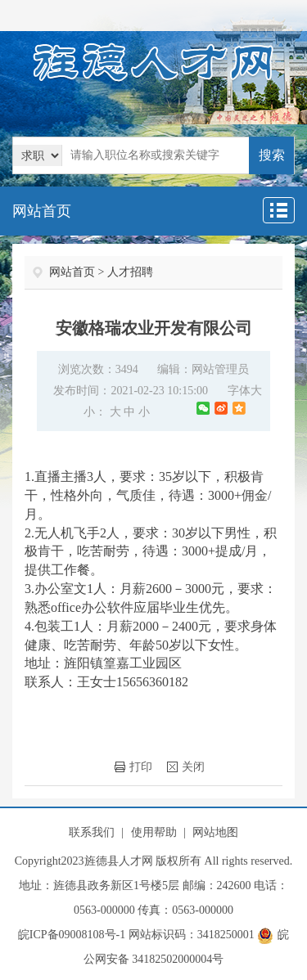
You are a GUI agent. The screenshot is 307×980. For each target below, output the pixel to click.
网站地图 (215, 832)
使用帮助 (154, 832)
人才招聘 (130, 272)
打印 (133, 767)
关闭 (186, 767)
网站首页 (42, 211)
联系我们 (92, 832)
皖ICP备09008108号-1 (72, 935)
